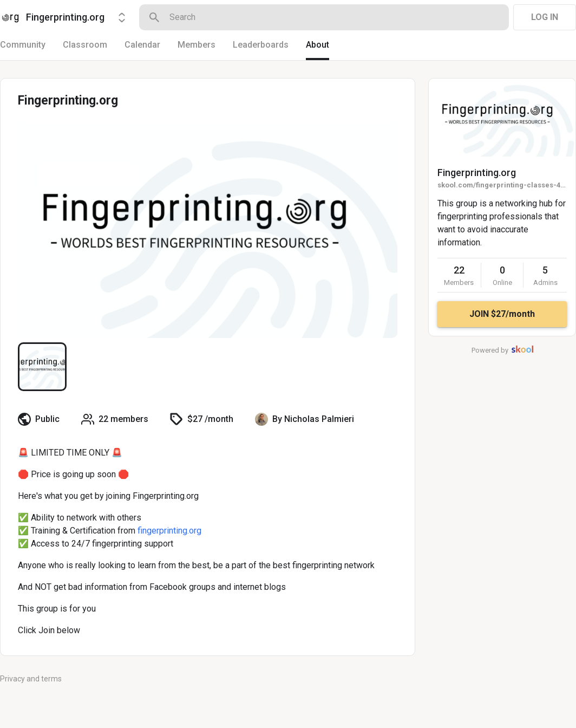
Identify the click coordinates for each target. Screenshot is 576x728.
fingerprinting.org (169, 531)
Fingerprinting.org (477, 173)
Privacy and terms (31, 679)
